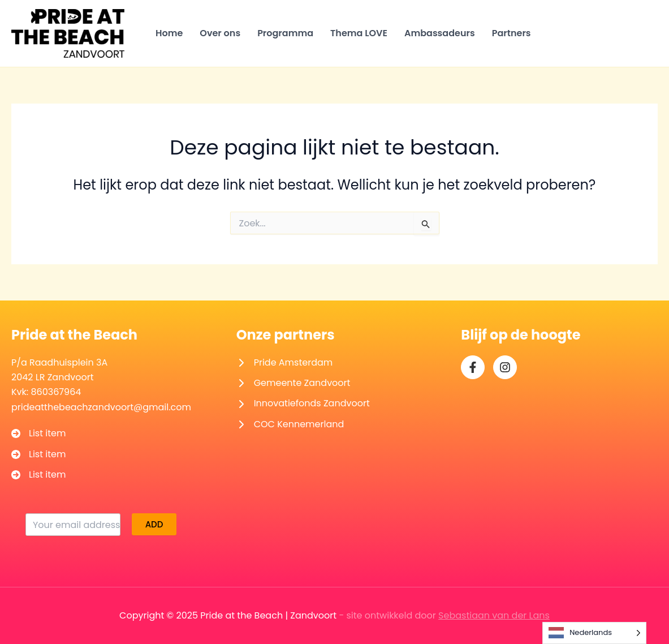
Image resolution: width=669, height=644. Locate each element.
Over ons (220, 33)
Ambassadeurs (440, 33)
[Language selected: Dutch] (594, 633)
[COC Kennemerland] (290, 424)
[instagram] (505, 367)
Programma (285, 33)
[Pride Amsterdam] (285, 363)
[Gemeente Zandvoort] (294, 383)
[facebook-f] (473, 367)
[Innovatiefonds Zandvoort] (303, 403)
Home (169, 33)
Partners (512, 33)
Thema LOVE (359, 33)
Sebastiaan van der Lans (494, 615)
